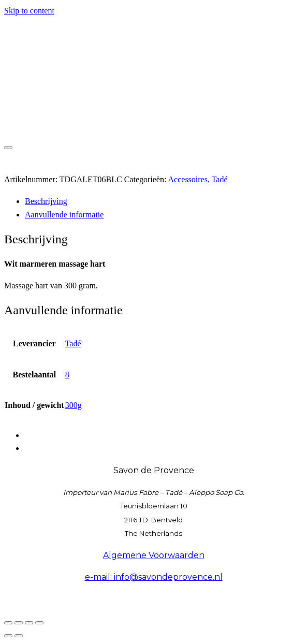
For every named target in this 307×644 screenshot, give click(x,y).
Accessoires (188, 179)
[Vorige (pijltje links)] (8, 636)
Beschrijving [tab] (46, 201)
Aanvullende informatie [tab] (64, 215)
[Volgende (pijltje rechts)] (19, 636)
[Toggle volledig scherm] (19, 623)
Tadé (220, 179)
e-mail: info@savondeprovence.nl (154, 577)
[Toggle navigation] (8, 148)
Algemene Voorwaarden (154, 555)
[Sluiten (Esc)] (39, 623)
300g (74, 405)
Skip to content (29, 11)
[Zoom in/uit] (8, 623)
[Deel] (29, 623)
